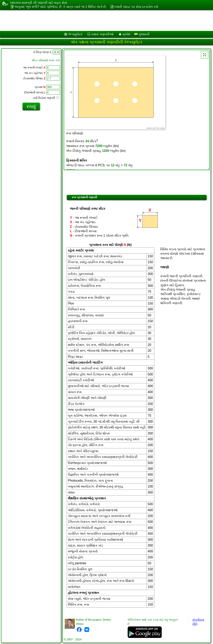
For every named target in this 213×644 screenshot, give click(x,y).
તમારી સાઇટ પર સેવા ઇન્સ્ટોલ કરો (136, 7)
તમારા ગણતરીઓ (102, 34)
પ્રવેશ (126, 34)
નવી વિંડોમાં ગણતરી (46, 98)
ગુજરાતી (142, 34)
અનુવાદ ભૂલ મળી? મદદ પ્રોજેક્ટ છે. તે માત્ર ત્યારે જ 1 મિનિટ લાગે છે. (60, 7)
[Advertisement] (103, 20)
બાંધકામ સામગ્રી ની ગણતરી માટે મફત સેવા (39, 3)
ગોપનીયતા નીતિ (198, 622)
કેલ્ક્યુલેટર (75, 34)
